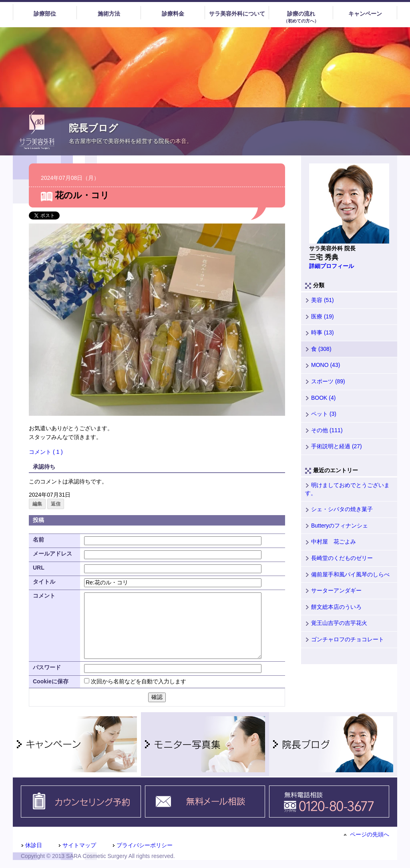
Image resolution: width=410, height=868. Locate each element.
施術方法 (109, 14)
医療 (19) (320, 316)
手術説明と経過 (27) (334, 446)
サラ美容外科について (237, 14)
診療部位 (45, 14)
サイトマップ (77, 845)
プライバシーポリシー (142, 845)
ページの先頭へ (367, 834)
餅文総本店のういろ (333, 607)
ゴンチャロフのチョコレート (345, 639)
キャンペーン (365, 14)
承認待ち (44, 467)
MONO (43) (323, 365)
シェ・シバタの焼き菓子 (339, 509)
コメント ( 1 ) (46, 452)
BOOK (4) (320, 398)
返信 (56, 504)
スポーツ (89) (325, 381)
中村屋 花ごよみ (331, 542)
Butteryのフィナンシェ (337, 526)
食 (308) (318, 349)
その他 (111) (324, 430)
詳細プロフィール (332, 266)
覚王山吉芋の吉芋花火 (336, 623)
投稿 (38, 520)
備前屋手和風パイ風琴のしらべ (347, 574)
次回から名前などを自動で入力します (139, 681)
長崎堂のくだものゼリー (339, 558)
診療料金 (173, 14)
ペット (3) (321, 414)
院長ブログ (93, 128)
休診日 (31, 845)
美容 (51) (320, 300)
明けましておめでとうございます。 (347, 489)
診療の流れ (301, 17)
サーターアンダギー (333, 590)
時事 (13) (320, 332)
